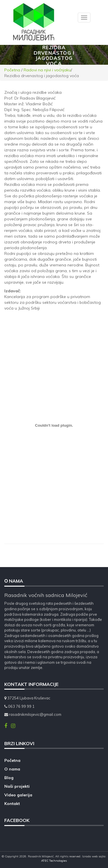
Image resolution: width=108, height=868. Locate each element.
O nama (12, 769)
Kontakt (12, 804)
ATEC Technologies (54, 861)
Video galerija (18, 795)
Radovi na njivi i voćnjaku (47, 70)
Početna (12, 70)
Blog (9, 778)
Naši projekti (17, 786)
